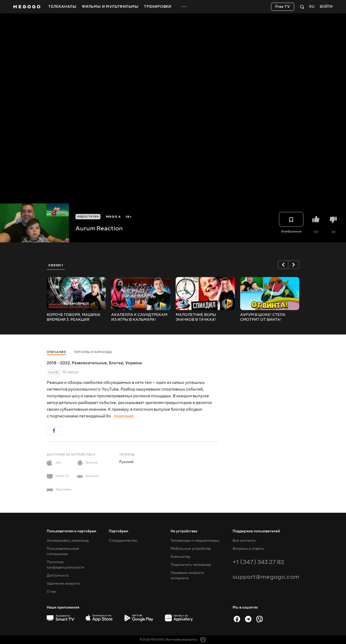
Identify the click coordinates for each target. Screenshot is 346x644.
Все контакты (244, 541)
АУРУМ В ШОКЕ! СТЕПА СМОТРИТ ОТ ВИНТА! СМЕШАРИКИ (263, 317)
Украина (134, 363)
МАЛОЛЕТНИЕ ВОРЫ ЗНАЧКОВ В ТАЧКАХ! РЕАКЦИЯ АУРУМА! (196, 317)
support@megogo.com (266, 577)
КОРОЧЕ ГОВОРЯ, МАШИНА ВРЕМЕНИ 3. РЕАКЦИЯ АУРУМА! (74, 317)
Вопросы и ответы (248, 549)
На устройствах (184, 531)
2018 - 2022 (58, 363)
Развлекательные (89, 363)
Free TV (283, 7)
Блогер (116, 363)
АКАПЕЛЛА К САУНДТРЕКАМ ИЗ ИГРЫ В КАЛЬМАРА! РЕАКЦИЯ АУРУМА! (139, 317)
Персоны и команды (93, 352)
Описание (56, 352)
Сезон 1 (56, 265)
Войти (326, 7)
